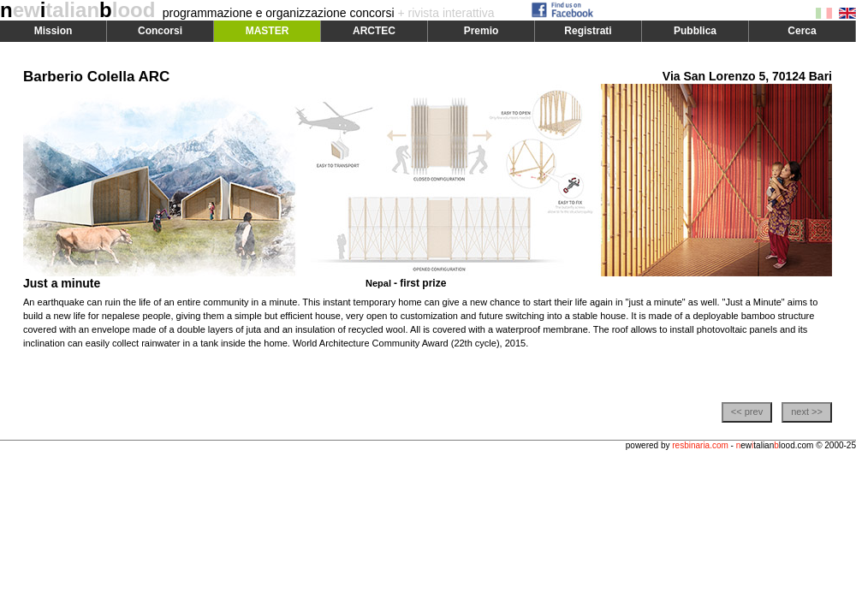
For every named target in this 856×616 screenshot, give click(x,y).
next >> (807, 412)
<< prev (747, 412)
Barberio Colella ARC (96, 77)
